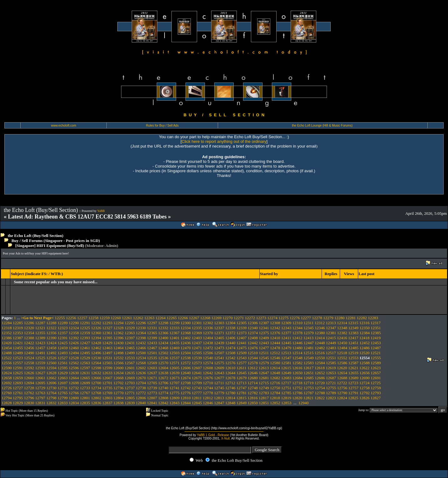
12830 (29, 403)
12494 (74, 353)
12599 (107, 368)
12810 (186, 398)
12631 (85, 373)
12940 (304, 403)
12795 (18, 398)
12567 (130, 363)
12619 (331, 368)
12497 (107, 353)
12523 (18, 358)
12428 (96, 343)
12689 (353, 378)
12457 (40, 348)
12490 (29, 353)
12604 (163, 368)
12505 (197, 353)
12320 (29, 328)
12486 (365, 348)
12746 (230, 388)
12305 (242, 323)
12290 (74, 323)
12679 (242, 378)
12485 (353, 348)
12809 (174, 398)
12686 (320, 378)
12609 (219, 368)
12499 (130, 353)
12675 (197, 378)
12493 (63, 353)
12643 (219, 373)
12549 (309, 358)
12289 (63, 323)
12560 (51, 363)
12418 (365, 338)
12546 (275, 358)
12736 (119, 388)
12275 (284, 318)
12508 (230, 353)
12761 (18, 393)
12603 (152, 368)
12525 (40, 358)
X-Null (225, 438)
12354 (29, 333)
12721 (331, 383)
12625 (18, 373)
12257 (82, 318)
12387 (18, 338)
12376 (275, 333)
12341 (264, 328)
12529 (85, 358)
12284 (7, 323)
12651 (309, 373)
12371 (219, 333)
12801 (85, 398)
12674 (186, 378)
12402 (186, 338)
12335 (197, 328)
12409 (264, 338)
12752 (298, 388)
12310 (298, 323)
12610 (230, 368)
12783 (264, 393)
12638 (163, 373)
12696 (51, 383)
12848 (230, 403)
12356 (51, 333)
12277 (306, 318)
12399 (152, 338)
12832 (51, 403)
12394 (96, 338)
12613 (264, 368)
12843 (174, 403)
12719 (309, 383)
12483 (331, 348)
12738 (141, 388)
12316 (365, 323)
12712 (230, 383)
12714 (253, 383)
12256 (71, 318)
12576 (230, 363)
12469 (174, 348)
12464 (119, 348)
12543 (242, 358)
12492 (51, 353)
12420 (7, 343)
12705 (152, 383)
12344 (298, 328)
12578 (253, 363)
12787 (309, 393)
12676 (208, 378)
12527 (63, 358)
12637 (152, 373)
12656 (365, 373)
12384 (365, 333)
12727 (18, 388)
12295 (130, 323)
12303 (219, 323)
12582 (298, 363)
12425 (63, 343)
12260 (116, 318)
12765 (63, 393)
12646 (253, 373)
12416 (342, 338)
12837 (107, 403)
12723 (353, 383)
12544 (253, 358)
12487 (376, 348)
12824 (342, 398)
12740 (163, 388)
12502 (163, 353)
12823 (331, 398)
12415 (331, 338)
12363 (130, 333)
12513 (286, 353)
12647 (264, 373)
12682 (275, 378)
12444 (275, 343)
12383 (353, 333)
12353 (18, 333)
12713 (241, 383)
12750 (275, 388)
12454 (7, 348)
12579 (264, 363)
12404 (208, 338)
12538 (186, 358)
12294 (119, 323)
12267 (194, 318)
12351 (376, 328)
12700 (96, 383)
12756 (342, 388)
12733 (85, 388)
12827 (376, 398)
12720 (320, 383)
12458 (51, 348)
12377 (286, 333)
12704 (141, 383)
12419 (376, 338)
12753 (309, 388)
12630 (74, 373)
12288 (51, 323)
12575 (219, 363)
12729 (40, 388)
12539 (197, 358)
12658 (7, 378)
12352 (7, 333)
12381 (331, 333)
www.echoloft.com (64, 126)
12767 (85, 393)
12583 (309, 363)
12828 (7, 403)
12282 (362, 318)
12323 (63, 328)
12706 (163, 383)
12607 (197, 368)
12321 (40, 328)
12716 (275, 383)
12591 (18, 368)
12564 (96, 363)
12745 (219, 388)
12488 (7, 353)
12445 (286, 343)
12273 (261, 318)
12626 (29, 373)
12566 (119, 363)
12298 (163, 323)
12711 (219, 383)
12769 (107, 393)
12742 (186, 388)
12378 (298, 333)
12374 (253, 333)
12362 (119, 333)
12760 (7, 393)
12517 (331, 353)
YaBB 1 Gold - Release (213, 435)
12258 (93, 318)
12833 (63, 403)
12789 (331, 393)
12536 (163, 358)
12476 (253, 348)
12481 (309, 348)
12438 (208, 343)
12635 (130, 373)
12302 (208, 323)
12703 (130, 383)
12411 (286, 338)
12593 (40, 368)
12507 (219, 353)
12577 (242, 363)
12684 (298, 378)
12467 (152, 348)
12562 (74, 363)
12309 (286, 323)
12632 (96, 373)
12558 (29, 363)
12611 (242, 368)
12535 (152, 358)
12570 (163, 363)
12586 (342, 363)
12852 (275, 403)
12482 (320, 348)
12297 (152, 323)
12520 (365, 353)
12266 (183, 318)
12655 (353, 373)
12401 (174, 338)
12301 (197, 323)
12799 (63, 398)
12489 (18, 353)
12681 (264, 378)
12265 (172, 318)
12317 (376, 323)
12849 (242, 403)
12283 (373, 318)
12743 (197, 388)
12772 (141, 393)
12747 (242, 388)
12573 (197, 363)
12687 (331, 378)
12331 (152, 328)
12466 (141, 348)
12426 (74, 343)
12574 (208, 363)
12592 (29, 368)
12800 (74, 398)
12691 (376, 378)
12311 (308, 323)
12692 (7, 383)
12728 (29, 388)
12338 (230, 328)
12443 (264, 343)
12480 (298, 348)
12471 (197, 348)
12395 (107, 338)
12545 (264, 358)
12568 (141, 363)
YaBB (101, 211)
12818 (275, 398)
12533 (130, 358)
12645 (242, 373)
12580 (275, 363)
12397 (130, 338)
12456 (29, 348)
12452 (365, 343)
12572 (186, 363)
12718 (297, 383)
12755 (331, 388)
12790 (342, 393)
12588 (365, 363)
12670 (141, 378)
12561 (63, 363)
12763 (40, 393)
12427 (85, 343)
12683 (286, 378)
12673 (174, 378)
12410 (275, 338)
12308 (275, 323)
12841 (152, 403)
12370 (208, 333)
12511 (264, 353)
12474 (230, 348)
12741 (174, 388)
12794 (7, 398)
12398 (141, 338)
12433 (152, 343)
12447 (309, 343)
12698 (74, 383)
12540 (208, 358)
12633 (107, 373)
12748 (253, 388)
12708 (186, 383)
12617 (309, 368)
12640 (186, 373)
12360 (96, 333)
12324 (74, 328)
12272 (250, 318)
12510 (253, 353)
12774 (163, 393)
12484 (342, 348)
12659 (18, 378)
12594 (51, 368)
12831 (40, 403)
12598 (96, 368)
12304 (230, 323)
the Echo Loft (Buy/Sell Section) (36, 236)
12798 (51, 398)
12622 (365, 368)
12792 (365, 393)
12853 (286, 403)
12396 (119, 338)
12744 (208, 388)
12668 (119, 378)
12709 (197, 383)
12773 (152, 393)
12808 (163, 398)
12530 (96, 358)
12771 (130, 393)
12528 (74, 358)
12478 (275, 348)
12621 (353, 368)
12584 (320, 363)
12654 (342, 373)
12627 (40, 373)
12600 (119, 368)
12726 (7, 388)
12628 (51, 373)
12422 (29, 343)
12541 (219, 358)
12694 (29, 383)
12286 (29, 323)
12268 (205, 318)
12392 (74, 338)
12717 (286, 383)
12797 (40, 398)
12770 (119, 393)
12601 (130, 368)
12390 (51, 338)
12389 (40, 338)
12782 (253, 393)
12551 (331, 358)
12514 (297, 353)
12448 (320, 343)
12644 (230, 373)
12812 (208, 398)
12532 (119, 358)
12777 (197, 393)
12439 (219, 343)
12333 (174, 328)
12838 (119, 403)
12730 (51, 388)
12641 (197, 373)
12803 (107, 398)
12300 (186, 323)
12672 (163, 378)
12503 (174, 353)
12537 (174, 358)
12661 (40, 378)
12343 (286, 328)
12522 (7, 358)
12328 (119, 328)
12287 (40, 323)
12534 (141, 358)
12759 (376, 388)
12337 (219, 328)
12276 (295, 318)
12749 (264, 388)
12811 (197, 398)
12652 (320, 373)
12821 (309, 398)
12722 (342, 383)
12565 (107, 363)
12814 (230, 398)
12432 (141, 343)
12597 (85, 368)
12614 (275, 368)
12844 (186, 403)
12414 (320, 338)
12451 (353, 343)
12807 (152, 398)
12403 (197, 338)
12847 (219, 403)
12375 (264, 333)
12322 (51, 328)
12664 (74, 378)
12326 (96, 328)
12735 (107, 388)
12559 (40, 363)
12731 (63, 388)
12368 (186, 333)
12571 (174, 363)
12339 (242, 328)
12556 (7, 363)
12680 (253, 378)
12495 (85, 353)
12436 (186, 343)
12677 (219, 378)
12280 (340, 318)
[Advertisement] (117, 263)
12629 (63, 373)
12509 (242, 353)
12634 (119, 373)
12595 (63, 368)
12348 (342, 328)
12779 (219, 393)
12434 (163, 343)
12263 (149, 318)
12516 (320, 353)
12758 (365, 388)
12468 (163, 348)
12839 (130, 403)
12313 (331, 323)
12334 (186, 328)
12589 (376, 363)
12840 (141, 403)
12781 (242, 393)
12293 (107, 323)
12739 (152, 388)
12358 (74, 333)
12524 (29, 358)
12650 (298, 373)
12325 (85, 328)
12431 (130, 343)
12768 (96, 393)
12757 (353, 388)
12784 (275, 393)
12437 (197, 343)
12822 (320, 398)
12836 (96, 403)
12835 (85, 403)
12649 (286, 373)
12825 (353, 398)
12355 (40, 333)
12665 (85, 378)
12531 (107, 358)
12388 (29, 338)
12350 (365, 328)
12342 (275, 328)
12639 (174, 373)
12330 (141, 328)
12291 (85, 323)
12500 (141, 353)
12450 (342, 343)
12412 (297, 338)
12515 (309, 353)
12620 (342, 368)
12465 (130, 348)
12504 (186, 353)
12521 (376, 353)
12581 (286, 363)
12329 (130, 328)
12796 (29, 398)
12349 (353, 328)
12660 (29, 378)
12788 (320, 393)
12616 (297, 368)
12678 (230, 378)
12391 (63, 338)
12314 (342, 323)
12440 (230, 343)
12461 (85, 348)
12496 (96, 353)
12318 (7, 328)
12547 (286, 358)
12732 (74, 388)
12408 (253, 338)
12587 (353, 363)
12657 (376, 373)
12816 (253, 398)
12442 (253, 343)
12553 (353, 358)
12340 (253, 328)
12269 (217, 318)
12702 (119, 383)
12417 (353, 338)
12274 (272, 318)
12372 (230, 333)
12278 (317, 318)
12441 (242, 343)
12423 (40, 343)
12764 (51, 393)
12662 (51, 378)
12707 (174, 383)
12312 (320, 323)
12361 (107, 333)
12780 (230, 393)
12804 (119, 398)
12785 (286, 393)
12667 (107, 378)
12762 (29, 393)
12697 (63, 383)
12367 (174, 333)
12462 (96, 348)
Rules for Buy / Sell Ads (162, 126)
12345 (309, 328)
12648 (275, 373)
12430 (119, 343)
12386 (7, 338)
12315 (353, 323)
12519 (353, 353)
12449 (331, 343)
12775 (174, 393)
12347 (331, 328)
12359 (85, 333)
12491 (40, 353)
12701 (107, 383)
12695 (40, 383)
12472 (208, 348)
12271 (239, 318)
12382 (342, 333)
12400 (163, 338)
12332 (163, 328)
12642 (208, 373)
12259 (105, 318)
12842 (163, 403)
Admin (111, 246)
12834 (74, 403)
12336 (208, 328)
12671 (152, 378)
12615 (286, 368)
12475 (242, 348)
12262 (138, 318)
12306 (253, 323)
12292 (96, 323)
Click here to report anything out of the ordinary (224, 141)
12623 (376, 368)
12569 (152, 363)
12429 (107, 343)
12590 (7, 368)
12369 (197, 333)
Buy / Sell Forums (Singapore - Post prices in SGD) (56, 241)
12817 (264, 398)
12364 (141, 333)
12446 (298, 343)
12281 (351, 318)
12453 (376, 343)
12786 (298, 393)
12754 (320, 388)
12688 (342, 378)
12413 (309, 338)
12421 (18, 343)
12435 (174, 343)
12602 (141, 368)
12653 (331, 373)
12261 (127, 318)
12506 (208, 353)
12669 (130, 378)
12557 (18, 363)
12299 (174, 323)
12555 (376, 358)
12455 (18, 348)
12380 (320, 333)
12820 (297, 398)
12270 (228, 318)
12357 (63, 333)
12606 (186, 368)
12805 (130, 398)
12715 (264, 383)
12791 (353, 393)
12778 (208, 393)
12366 (163, 333)
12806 (141, 398)
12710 (208, 383)
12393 (85, 338)
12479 (286, 348)
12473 (219, 348)
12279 (328, 318)
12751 (286, 388)
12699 (85, 383)
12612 (253, 368)
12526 (51, 358)
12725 (376, 383)
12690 (365, 378)
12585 (331, 363)
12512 (275, 353)
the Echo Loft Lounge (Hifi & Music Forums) (322, 126)
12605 (174, 368)
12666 (96, 378)
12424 (51, 343)
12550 (320, 358)
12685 (309, 378)
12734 (96, 388)
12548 (298, 358)
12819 (286, 398)
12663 (63, 378)
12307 (264, 323)
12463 (107, 348)
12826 (365, 398)
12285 (18, 323)
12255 (60, 318)
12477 (264, 348)
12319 (18, 328)
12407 (242, 338)
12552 (342, 358)
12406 (230, 338)
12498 (119, 353)
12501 (152, 353)
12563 (85, 363)
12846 (208, 403)
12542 (230, 358)
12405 (219, 338)
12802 (96, 398)
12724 (365, 383)
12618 (320, 368)
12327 (107, 328)
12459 (63, 348)
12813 (219, 398)
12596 (74, 368)
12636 (141, 373)
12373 (242, 333)
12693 (18, 383)
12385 (376, 333)
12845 (197, 403)
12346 (320, 328)
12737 (130, 388)
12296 (141, 323)
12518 (342, 353)
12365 (152, 333)
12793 (376, 393)
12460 (74, 348)
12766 (74, 393)
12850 (253, 403)
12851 (264, 403)
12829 (18, 403)
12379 (309, 333)
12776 (186, 393)
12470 (186, 348)
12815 (241, 398)
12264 (161, 318)
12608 (208, 368)
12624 (7, 373)
